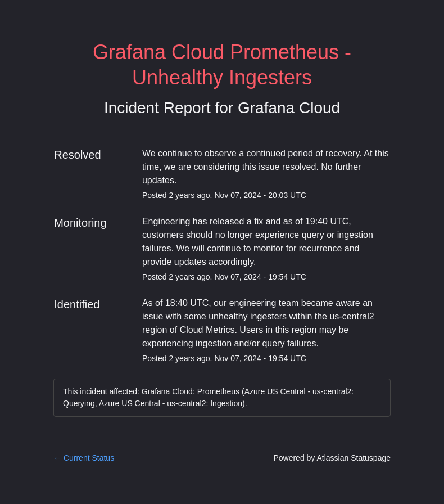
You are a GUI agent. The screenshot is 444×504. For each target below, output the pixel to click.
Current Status (84, 458)
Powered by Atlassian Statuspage (332, 458)
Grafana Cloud (289, 108)
